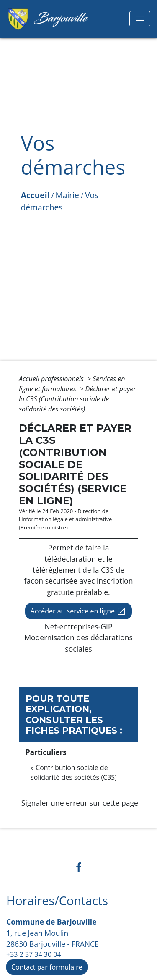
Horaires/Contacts (57, 901)
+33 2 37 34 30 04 (34, 954)
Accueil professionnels (52, 379)
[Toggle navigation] (140, 19)
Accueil (35, 195)
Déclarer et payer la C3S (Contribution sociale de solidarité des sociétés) (77, 399)
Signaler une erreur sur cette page (80, 803)
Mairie (67, 195)
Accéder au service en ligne (78, 612)
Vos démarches (60, 201)
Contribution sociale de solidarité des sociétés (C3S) (74, 772)
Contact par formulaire (47, 967)
